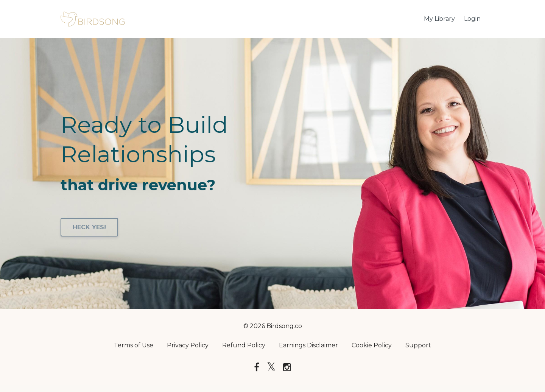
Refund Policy (244, 345)
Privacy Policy (188, 345)
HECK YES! (89, 227)
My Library (439, 19)
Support (418, 345)
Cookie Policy (372, 345)
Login (472, 19)
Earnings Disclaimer (308, 345)
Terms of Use (134, 345)
